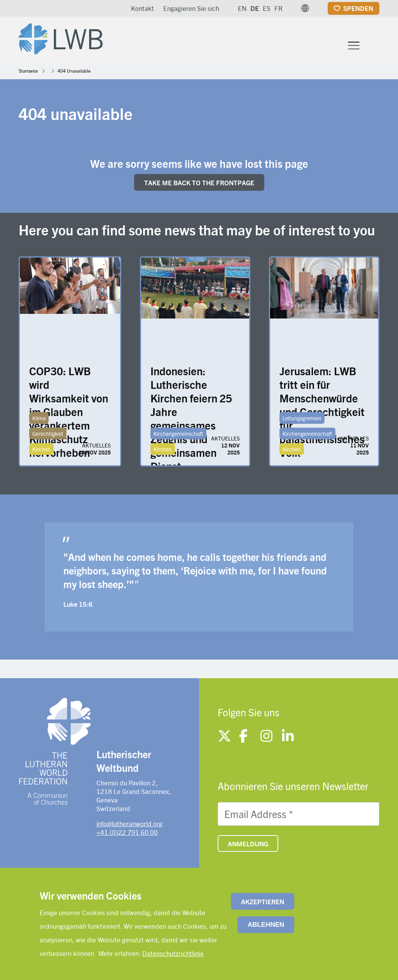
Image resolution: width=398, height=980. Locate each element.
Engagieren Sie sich (191, 8)
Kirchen (41, 449)
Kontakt (142, 8)
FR (278, 8)
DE (255, 8)
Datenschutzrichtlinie (173, 953)
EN (242, 8)
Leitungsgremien (302, 418)
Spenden (358, 8)
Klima (39, 418)
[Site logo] (61, 37)
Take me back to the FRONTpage (199, 183)
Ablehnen (266, 925)
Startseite (28, 71)
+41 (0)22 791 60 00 (127, 832)
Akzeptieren (263, 902)
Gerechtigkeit (48, 433)
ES (267, 8)
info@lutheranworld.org (129, 823)
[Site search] (374, 45)
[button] (305, 8)
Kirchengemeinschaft (178, 433)
